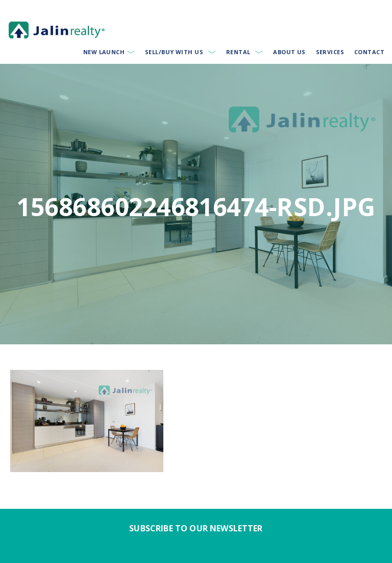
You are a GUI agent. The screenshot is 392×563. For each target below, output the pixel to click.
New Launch (104, 52)
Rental (238, 52)
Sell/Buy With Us (174, 52)
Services (330, 52)
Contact (369, 52)
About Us (289, 52)
